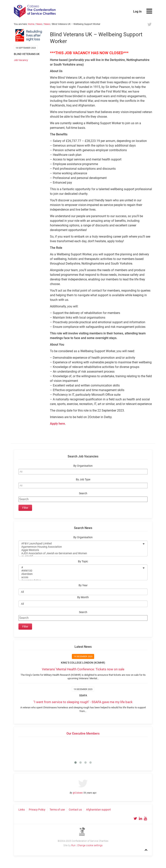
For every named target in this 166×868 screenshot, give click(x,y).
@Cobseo (78, 793)
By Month (83, 597)
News (39, 24)
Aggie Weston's (81, 550)
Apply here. (58, 424)
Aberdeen (81, 574)
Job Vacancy (21, 60)
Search (83, 493)
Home (31, 24)
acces (81, 577)
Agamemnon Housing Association (81, 547)
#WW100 (81, 571)
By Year (83, 585)
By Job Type (83, 480)
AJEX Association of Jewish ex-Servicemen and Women (81, 553)
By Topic (83, 561)
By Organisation (83, 466)
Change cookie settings (90, 845)
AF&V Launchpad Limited (81, 544)
